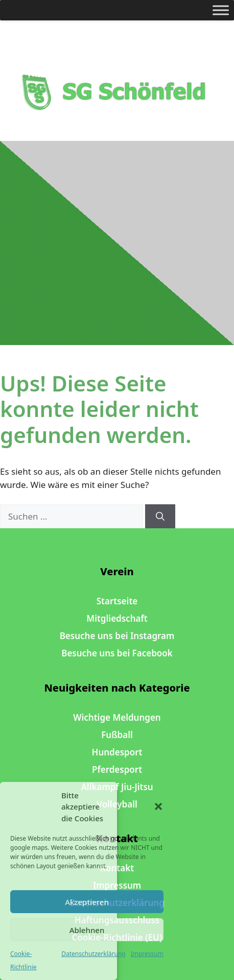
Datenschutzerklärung (93, 954)
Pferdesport (117, 769)
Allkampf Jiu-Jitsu (117, 787)
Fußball (117, 735)
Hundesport (117, 752)
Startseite (117, 601)
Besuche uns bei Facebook (117, 653)
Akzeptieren (87, 902)
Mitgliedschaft (117, 618)
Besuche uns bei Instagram (117, 636)
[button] (158, 806)
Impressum (147, 954)
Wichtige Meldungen (117, 717)
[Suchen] (160, 517)
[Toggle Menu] (221, 10)
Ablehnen (87, 930)
